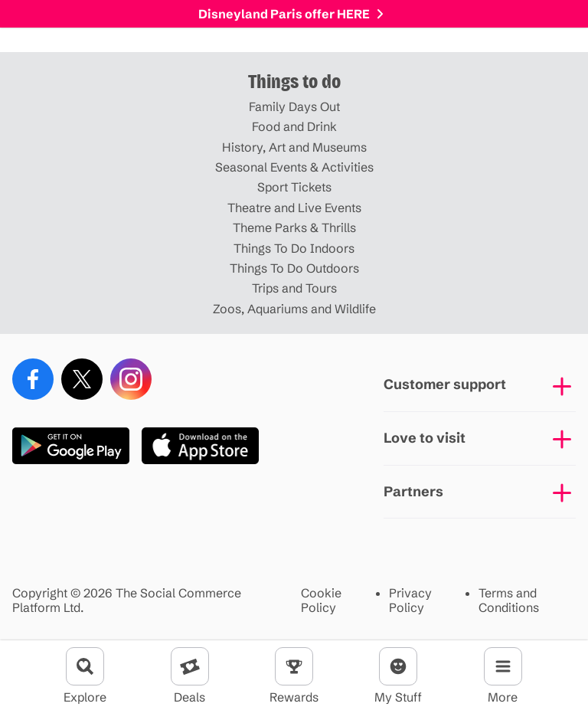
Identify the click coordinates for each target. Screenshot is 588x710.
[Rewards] (294, 666)
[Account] (398, 666)
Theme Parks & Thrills (294, 227)
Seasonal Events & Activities (294, 167)
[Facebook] (33, 379)
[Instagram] (131, 379)
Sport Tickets (294, 187)
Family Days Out (294, 106)
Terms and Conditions (509, 600)
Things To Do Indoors (294, 248)
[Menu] (503, 666)
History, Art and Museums (294, 147)
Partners (413, 491)
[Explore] (85, 666)
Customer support (445, 384)
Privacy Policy (410, 600)
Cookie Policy (321, 600)
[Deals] (190, 666)
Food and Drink (294, 126)
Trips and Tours (294, 288)
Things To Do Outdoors (294, 268)
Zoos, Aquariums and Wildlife (294, 309)
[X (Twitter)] (82, 379)
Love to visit (425, 438)
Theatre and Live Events (294, 208)
